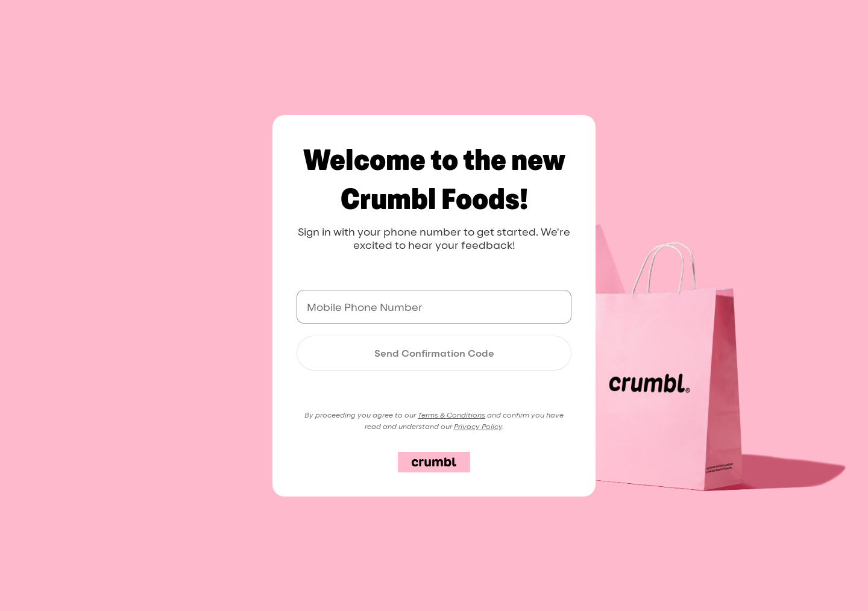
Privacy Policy (478, 426)
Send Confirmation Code (434, 353)
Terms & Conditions (451, 415)
